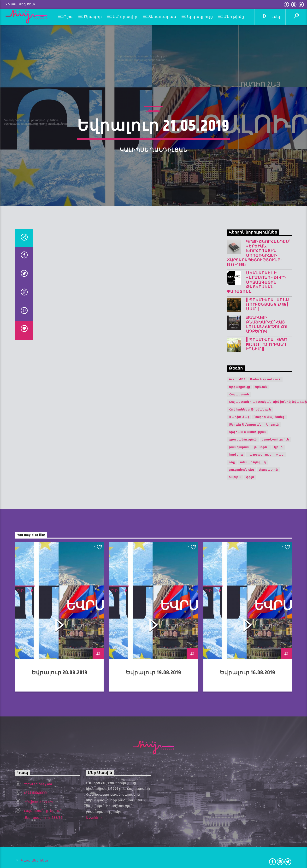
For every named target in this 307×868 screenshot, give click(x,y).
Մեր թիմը (234, 17)
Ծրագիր (93, 17)
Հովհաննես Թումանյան (250, 762)
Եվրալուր (153, 273)
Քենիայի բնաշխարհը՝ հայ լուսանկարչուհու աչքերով (267, 677)
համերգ (236, 807)
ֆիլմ (250, 829)
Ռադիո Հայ (239, 769)
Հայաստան (239, 747)
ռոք (232, 815)
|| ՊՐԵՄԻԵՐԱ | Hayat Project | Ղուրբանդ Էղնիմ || (267, 697)
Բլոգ (68, 17)
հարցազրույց (260, 807)
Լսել (271, 17)
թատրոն (262, 799)
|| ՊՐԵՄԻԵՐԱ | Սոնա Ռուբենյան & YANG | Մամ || (267, 657)
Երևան (261, 739)
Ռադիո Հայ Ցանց (269, 769)
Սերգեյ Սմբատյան (245, 777)
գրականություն (243, 792)
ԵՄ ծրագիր (125, 17)
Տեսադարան (162, 17)
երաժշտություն (276, 792)
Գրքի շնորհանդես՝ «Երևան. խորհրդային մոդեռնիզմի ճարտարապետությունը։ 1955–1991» (259, 606)
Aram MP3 (237, 732)
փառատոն (268, 822)
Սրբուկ (273, 777)
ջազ (280, 807)
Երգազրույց (200, 17)
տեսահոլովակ (253, 815)
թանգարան (239, 799)
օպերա (235, 829)
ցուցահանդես (242, 822)
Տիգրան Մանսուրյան (248, 784)
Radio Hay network (265, 732)
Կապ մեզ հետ (20, 4)
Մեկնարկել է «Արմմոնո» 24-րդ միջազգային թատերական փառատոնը (256, 635)
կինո (279, 799)
